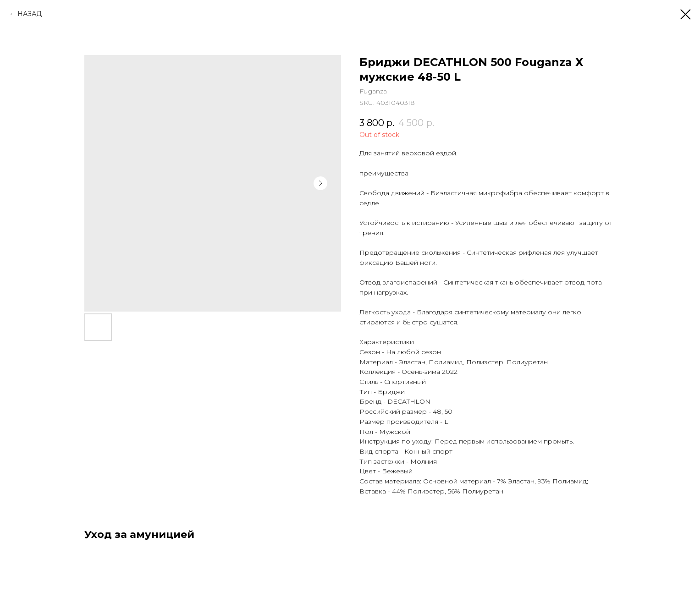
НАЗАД (30, 14)
